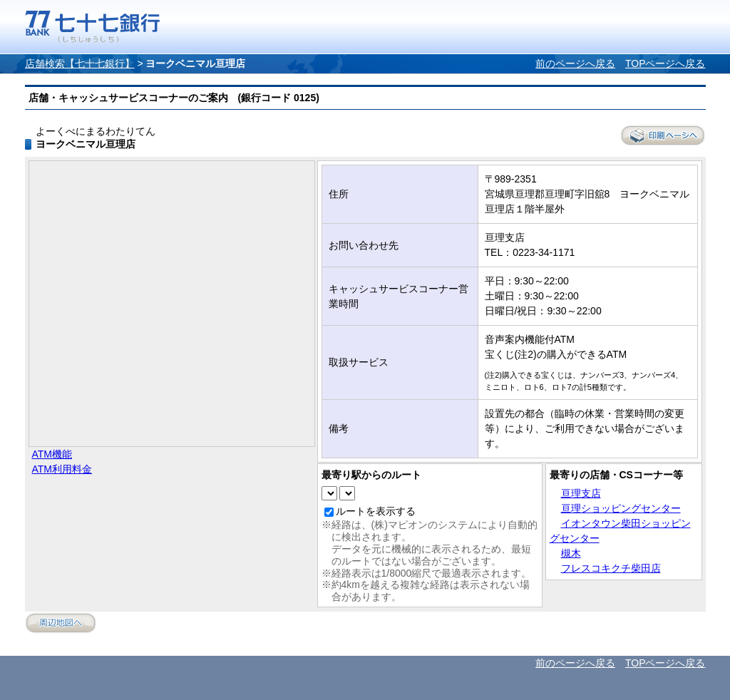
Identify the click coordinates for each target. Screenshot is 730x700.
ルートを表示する (376, 511)
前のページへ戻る (575, 63)
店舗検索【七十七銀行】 (80, 63)
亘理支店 (581, 493)
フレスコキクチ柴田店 (611, 568)
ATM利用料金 (62, 469)
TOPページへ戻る (665, 63)
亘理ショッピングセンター (621, 508)
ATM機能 (52, 454)
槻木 (571, 553)
